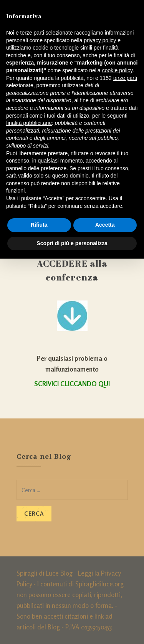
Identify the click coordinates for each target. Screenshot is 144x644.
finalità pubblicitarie (29, 123)
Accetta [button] (105, 225)
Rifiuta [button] (39, 225)
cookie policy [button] (117, 70)
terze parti (125, 78)
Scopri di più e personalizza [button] (72, 243)
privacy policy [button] (100, 40)
